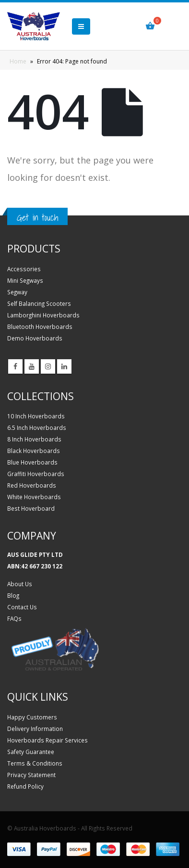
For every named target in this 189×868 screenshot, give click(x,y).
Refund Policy (25, 786)
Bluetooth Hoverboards (40, 327)
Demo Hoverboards (35, 338)
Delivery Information (35, 729)
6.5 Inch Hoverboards (37, 428)
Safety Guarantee (31, 752)
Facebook (15, 366)
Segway (17, 292)
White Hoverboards (34, 497)
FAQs (14, 618)
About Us (20, 584)
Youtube (32, 366)
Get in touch (37, 217)
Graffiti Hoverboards (36, 474)
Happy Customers (32, 717)
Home (18, 61)
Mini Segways (25, 280)
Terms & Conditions (35, 763)
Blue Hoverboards (32, 462)
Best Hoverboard (31, 508)
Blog (13, 595)
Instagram (48, 366)
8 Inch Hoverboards (34, 439)
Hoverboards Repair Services (47, 740)
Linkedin (64, 366)
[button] (81, 26)
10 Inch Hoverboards (36, 416)
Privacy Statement (31, 775)
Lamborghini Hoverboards (43, 315)
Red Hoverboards (32, 485)
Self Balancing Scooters (39, 303)
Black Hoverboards (34, 451)
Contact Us (22, 607)
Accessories (24, 269)
